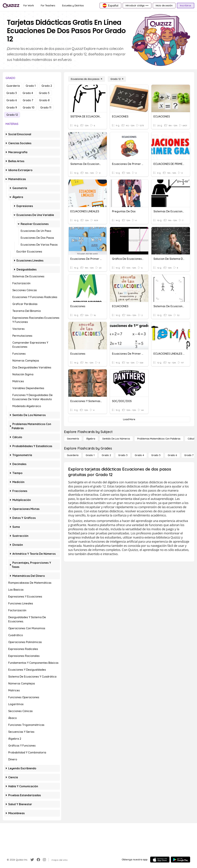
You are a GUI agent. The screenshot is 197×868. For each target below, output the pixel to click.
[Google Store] (180, 860)
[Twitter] (32, 860)
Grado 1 (31, 86)
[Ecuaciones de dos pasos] (87, 79)
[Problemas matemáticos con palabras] (159, 439)
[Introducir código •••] (137, 6)
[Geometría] (73, 439)
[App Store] (160, 860)
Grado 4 (28, 93)
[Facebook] (38, 860)
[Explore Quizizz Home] (11, 6)
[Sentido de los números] (116, 439)
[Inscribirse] (186, 6)
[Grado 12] (117, 79)
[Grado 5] (156, 455)
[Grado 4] (139, 455)
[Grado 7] (189, 455)
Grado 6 (12, 100)
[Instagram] (44, 860)
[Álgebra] (91, 439)
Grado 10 (29, 107)
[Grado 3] (123, 455)
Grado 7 (28, 100)
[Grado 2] (106, 455)
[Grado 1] (90, 455)
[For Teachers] (48, 6)
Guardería (13, 86)
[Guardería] (73, 455)
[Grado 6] (172, 455)
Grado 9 (12, 107)
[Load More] (129, 419)
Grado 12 (12, 115)
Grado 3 (12, 93)
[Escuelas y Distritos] (73, 6)
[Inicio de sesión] (164, 6)
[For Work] (29, 6)
